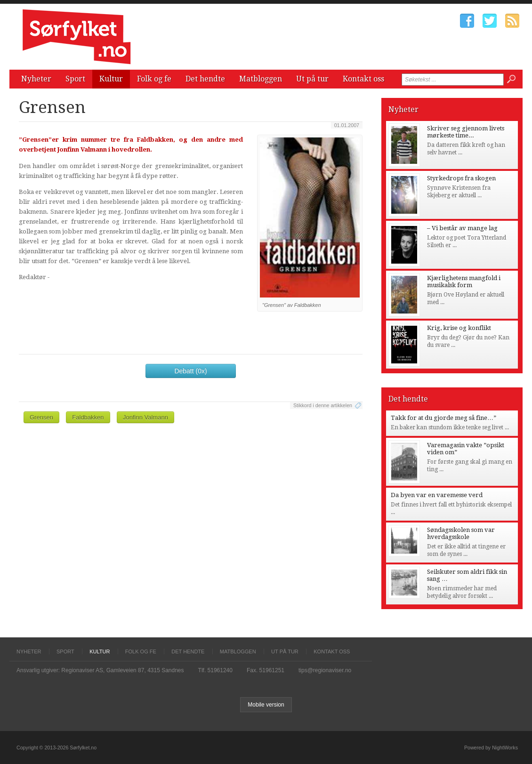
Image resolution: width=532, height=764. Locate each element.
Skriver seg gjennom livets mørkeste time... (466, 132)
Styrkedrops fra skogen (461, 178)
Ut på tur (312, 79)
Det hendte (205, 79)
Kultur (111, 79)
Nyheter (36, 79)
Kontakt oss (363, 79)
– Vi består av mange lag (462, 228)
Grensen (41, 417)
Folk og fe (154, 79)
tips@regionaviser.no (325, 670)
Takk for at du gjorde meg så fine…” (443, 418)
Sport (75, 79)
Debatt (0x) (190, 371)
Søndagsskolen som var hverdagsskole (461, 533)
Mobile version (266, 705)
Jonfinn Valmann (145, 417)
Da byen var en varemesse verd (437, 495)
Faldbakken (88, 417)
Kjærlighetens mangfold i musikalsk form (464, 281)
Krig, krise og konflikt (459, 328)
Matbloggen (261, 79)
